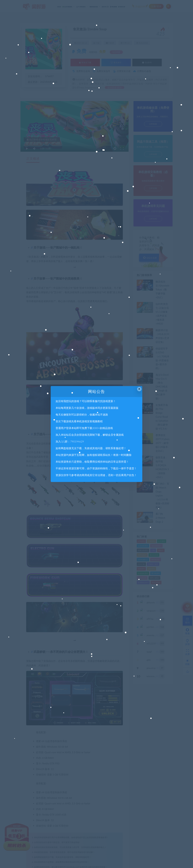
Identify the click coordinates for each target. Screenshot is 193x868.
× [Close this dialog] (139, 389)
